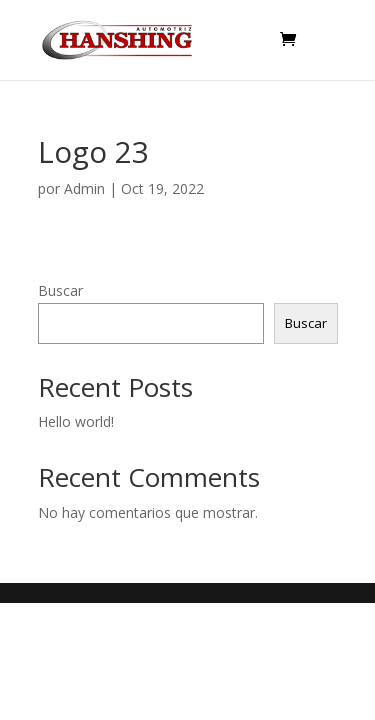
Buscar (60, 290)
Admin (84, 188)
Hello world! (76, 421)
